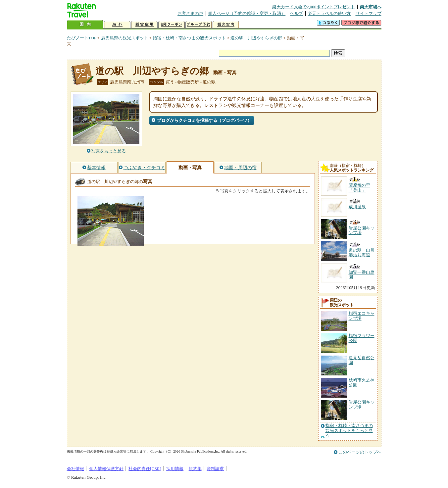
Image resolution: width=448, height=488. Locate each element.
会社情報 (75, 469)
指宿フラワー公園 (362, 338)
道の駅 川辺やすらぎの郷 (256, 38)
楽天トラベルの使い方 (329, 13)
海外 (117, 25)
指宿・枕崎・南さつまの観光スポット (189, 38)
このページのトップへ (360, 452)
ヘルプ (297, 13)
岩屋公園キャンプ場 (362, 404)
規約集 (195, 469)
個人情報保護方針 (106, 469)
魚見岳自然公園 (362, 360)
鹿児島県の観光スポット (125, 38)
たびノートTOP (82, 38)
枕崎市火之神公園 (362, 382)
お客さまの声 (190, 13)
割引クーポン (172, 25)
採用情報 (175, 469)
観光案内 (226, 25)
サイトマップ (369, 13)
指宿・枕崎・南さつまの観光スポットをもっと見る (349, 431)
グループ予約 (199, 25)
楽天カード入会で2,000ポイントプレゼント (314, 7)
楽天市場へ (371, 7)
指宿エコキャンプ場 (362, 316)
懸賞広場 (144, 25)
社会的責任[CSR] (145, 469)
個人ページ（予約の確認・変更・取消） (247, 13)
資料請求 (215, 469)
